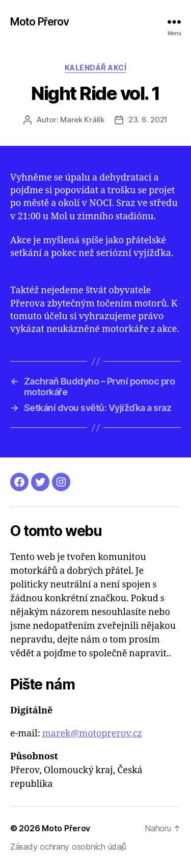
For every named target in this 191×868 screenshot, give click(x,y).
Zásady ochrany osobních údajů (68, 847)
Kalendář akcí (96, 68)
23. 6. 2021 (148, 120)
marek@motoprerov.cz (92, 734)
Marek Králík (82, 120)
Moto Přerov (39, 22)
